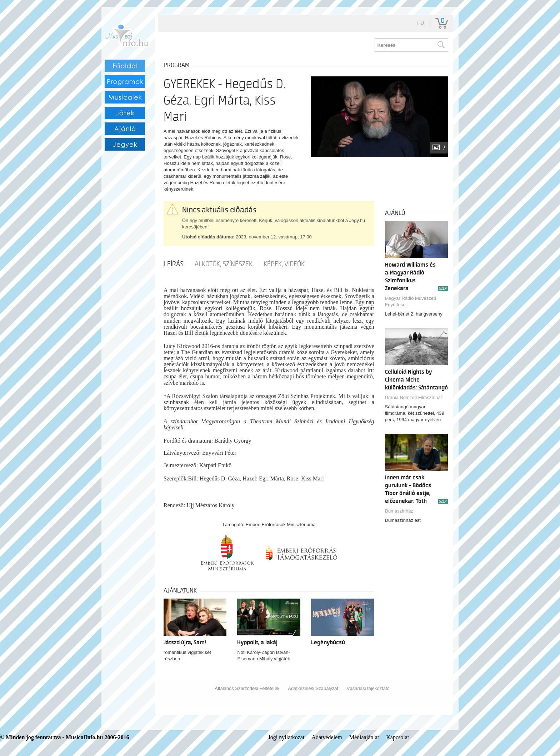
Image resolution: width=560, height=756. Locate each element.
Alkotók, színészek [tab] (224, 264)
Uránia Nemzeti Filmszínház (414, 397)
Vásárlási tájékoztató (368, 688)
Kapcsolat (397, 737)
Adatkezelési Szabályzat (313, 688)
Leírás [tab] (174, 264)
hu (421, 23)
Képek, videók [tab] (284, 264)
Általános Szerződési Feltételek (247, 688)
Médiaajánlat (364, 737)
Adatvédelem (327, 737)
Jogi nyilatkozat (286, 737)
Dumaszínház (399, 511)
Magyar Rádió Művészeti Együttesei (411, 301)
